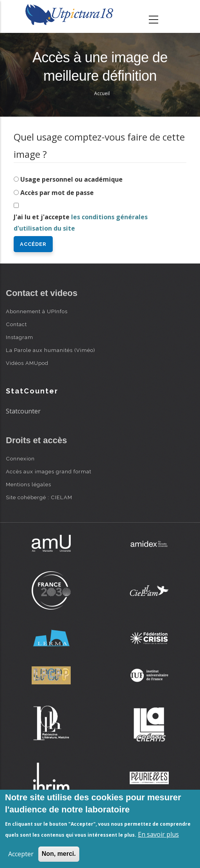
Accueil (102, 93)
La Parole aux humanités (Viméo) (51, 350)
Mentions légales (29, 484)
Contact (16, 324)
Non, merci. (59, 854)
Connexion (20, 458)
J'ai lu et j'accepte (81, 223)
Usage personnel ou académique (71, 179)
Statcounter (23, 411)
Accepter (21, 854)
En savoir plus (158, 834)
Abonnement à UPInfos (37, 311)
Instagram (20, 337)
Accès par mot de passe (57, 193)
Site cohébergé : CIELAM (39, 497)
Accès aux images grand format (49, 471)
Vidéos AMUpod (27, 363)
